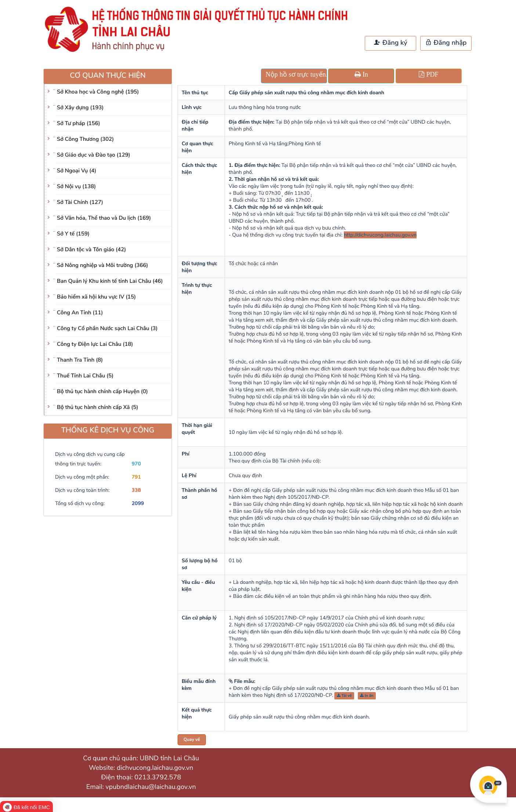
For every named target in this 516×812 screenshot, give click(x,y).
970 (136, 464)
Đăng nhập (446, 43)
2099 (138, 503)
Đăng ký (390, 43)
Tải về (344, 696)
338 (136, 490)
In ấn (367, 696)
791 (136, 477)
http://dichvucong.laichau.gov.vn (380, 235)
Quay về (192, 740)
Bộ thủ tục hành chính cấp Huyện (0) (102, 392)
